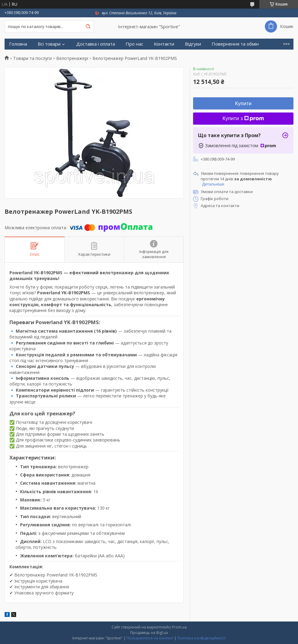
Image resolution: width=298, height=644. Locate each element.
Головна (18, 44)
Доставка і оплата (96, 44)
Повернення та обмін (235, 44)
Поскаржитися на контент (150, 638)
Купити (243, 104)
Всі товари (49, 44)
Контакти (164, 44)
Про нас (134, 44)
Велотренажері (72, 58)
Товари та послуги (32, 58)
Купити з (243, 118)
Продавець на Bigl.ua (149, 633)
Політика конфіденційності (201, 638)
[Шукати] (88, 26)
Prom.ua (179, 627)
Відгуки (193, 44)
